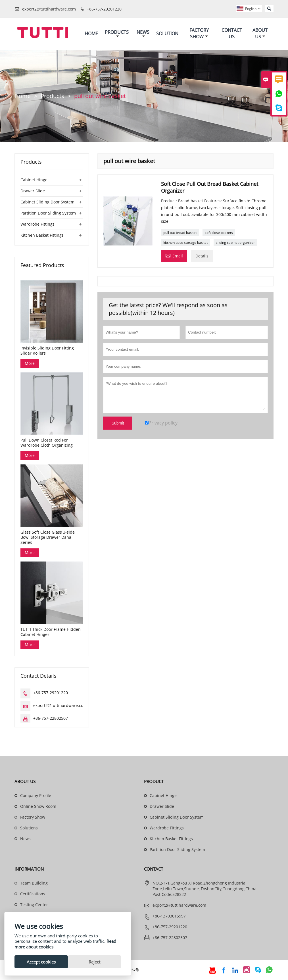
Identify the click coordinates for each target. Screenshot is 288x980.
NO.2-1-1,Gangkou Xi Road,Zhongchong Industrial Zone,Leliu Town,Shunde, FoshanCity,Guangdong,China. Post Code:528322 (205, 889)
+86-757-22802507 (51, 718)
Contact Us (232, 34)
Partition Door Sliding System (48, 213)
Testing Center (34, 905)
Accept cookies (41, 962)
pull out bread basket (180, 233)
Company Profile (36, 796)
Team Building (34, 883)
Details (202, 256)
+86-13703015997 (169, 916)
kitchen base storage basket (185, 243)
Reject (94, 962)
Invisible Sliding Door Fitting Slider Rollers (47, 351)
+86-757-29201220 (104, 9)
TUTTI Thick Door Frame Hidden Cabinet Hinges (51, 632)
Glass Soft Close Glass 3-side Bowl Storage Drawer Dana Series (48, 538)
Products (117, 34)
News (143, 34)
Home (91, 34)
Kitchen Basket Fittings (42, 235)
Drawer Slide (33, 191)
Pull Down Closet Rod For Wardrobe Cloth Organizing (47, 443)
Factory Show (199, 34)
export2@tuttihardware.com (49, 9)
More (30, 363)
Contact (154, 869)
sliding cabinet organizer (235, 243)
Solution (167, 34)
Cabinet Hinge (34, 180)
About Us (260, 34)
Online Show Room (38, 807)
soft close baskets (219, 233)
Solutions (29, 828)
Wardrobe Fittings (37, 224)
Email (174, 255)
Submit (118, 423)
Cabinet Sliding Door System (47, 202)
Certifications (33, 894)
